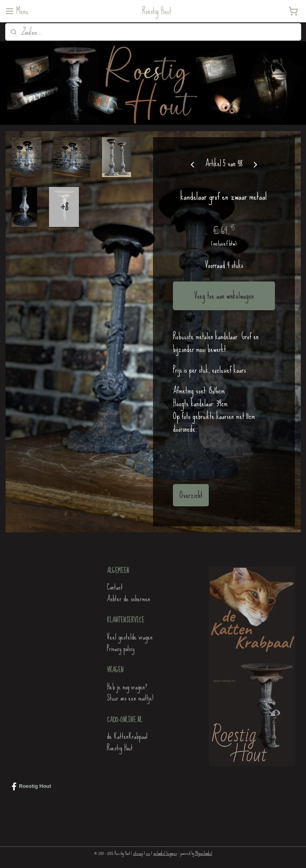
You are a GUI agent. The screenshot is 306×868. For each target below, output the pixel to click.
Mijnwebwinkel (204, 853)
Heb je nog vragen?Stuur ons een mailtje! (130, 693)
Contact (115, 587)
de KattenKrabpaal (127, 736)
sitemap (138, 853)
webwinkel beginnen (165, 853)
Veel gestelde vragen (130, 637)
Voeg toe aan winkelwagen (224, 296)
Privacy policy (121, 649)
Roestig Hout (120, 748)
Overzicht (191, 495)
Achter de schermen (128, 599)
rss (148, 853)
